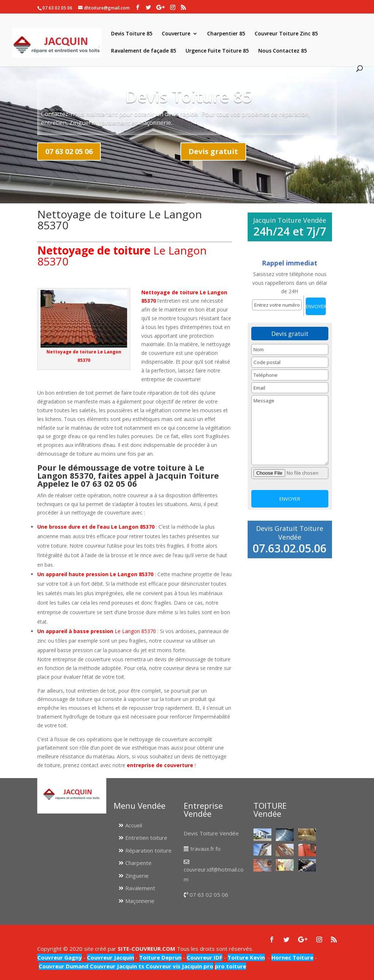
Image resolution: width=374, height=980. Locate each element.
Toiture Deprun (160, 957)
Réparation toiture (148, 850)
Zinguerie (137, 876)
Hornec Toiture (292, 957)
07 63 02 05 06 (69, 151)
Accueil (134, 825)
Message (290, 430)
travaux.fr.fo (205, 849)
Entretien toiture (146, 838)
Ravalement (140, 888)
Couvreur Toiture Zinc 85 (286, 34)
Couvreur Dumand (64, 966)
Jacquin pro (197, 966)
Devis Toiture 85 (132, 34)
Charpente (138, 863)
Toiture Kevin (246, 957)
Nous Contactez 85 (283, 51)
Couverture (176, 34)
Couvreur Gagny (60, 957)
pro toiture (230, 966)
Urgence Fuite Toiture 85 (217, 51)
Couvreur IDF (205, 957)
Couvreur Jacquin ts (116, 966)
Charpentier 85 (226, 34)
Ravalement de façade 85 (144, 51)
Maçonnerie (140, 901)
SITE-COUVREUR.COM (146, 949)
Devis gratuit (213, 151)
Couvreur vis (162, 966)
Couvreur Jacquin (110, 957)
